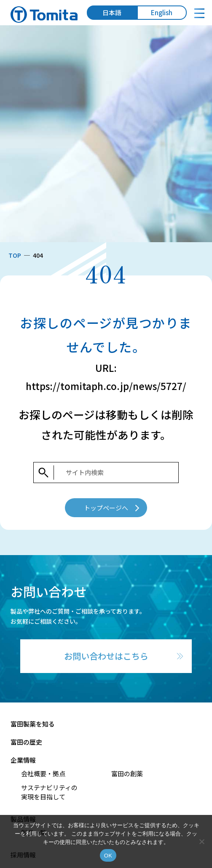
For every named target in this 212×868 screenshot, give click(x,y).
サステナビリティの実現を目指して (49, 792)
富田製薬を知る (33, 724)
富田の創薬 (127, 773)
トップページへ (106, 508)
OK (108, 856)
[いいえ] (201, 841)
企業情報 (23, 760)
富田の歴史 (26, 742)
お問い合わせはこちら (106, 656)
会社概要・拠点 (43, 773)
